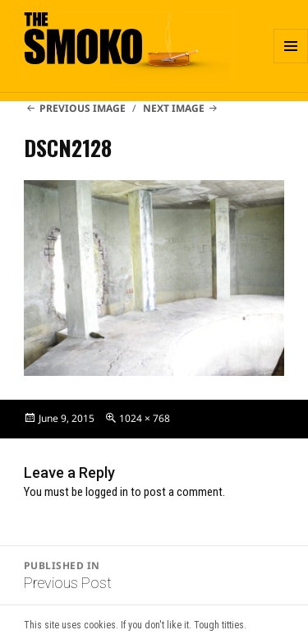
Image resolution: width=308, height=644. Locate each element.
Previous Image (83, 108)
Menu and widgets (291, 63)
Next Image (174, 108)
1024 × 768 (145, 418)
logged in (107, 492)
